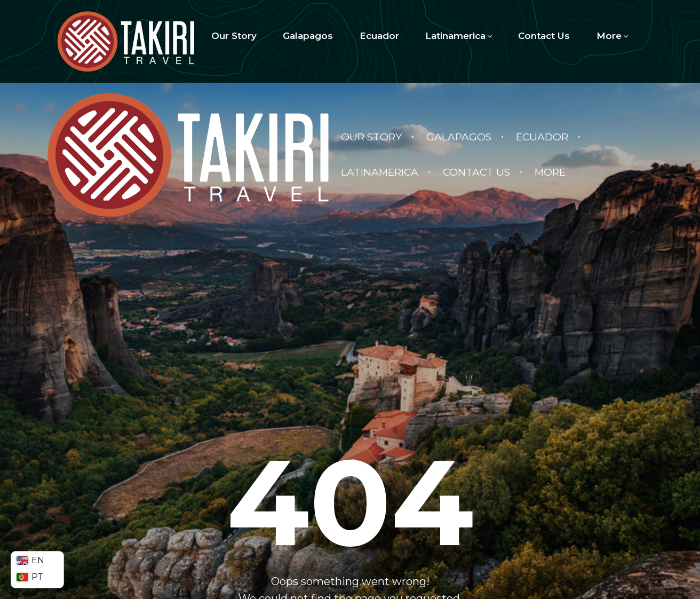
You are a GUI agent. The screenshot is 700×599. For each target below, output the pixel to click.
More (612, 36)
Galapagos (308, 36)
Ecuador (379, 36)
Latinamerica (459, 36)
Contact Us (544, 36)
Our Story (234, 36)
